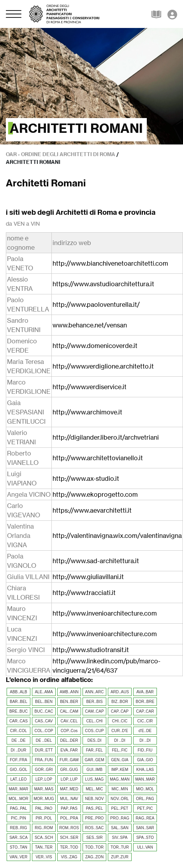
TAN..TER (44, 847)
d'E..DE (145, 731)
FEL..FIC (120, 750)
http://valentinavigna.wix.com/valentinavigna (117, 536)
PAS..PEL (95, 808)
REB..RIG (19, 828)
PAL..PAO (44, 808)
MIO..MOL (145, 789)
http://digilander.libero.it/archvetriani (106, 437)
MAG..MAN (120, 779)
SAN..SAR (145, 828)
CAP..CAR (145, 711)
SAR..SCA (18, 838)
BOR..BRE (145, 702)
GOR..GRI (44, 770)
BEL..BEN (44, 702)
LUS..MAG (95, 779)
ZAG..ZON (94, 857)
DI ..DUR (19, 750)
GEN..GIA (120, 760)
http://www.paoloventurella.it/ (96, 304)
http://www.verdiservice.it (90, 387)
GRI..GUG (69, 770)
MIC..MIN (120, 789)
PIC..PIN (18, 818)
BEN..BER (69, 702)
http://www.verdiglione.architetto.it (103, 366)
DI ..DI (120, 740)
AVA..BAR (145, 692)
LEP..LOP (44, 779)
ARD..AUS (120, 692)
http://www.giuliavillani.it (88, 577)
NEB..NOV (95, 799)
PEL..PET (120, 808)
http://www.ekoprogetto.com (95, 494)
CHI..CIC (120, 721)
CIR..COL (18, 731)
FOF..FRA (18, 760)
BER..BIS (94, 702)
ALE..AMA (44, 692)
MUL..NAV (69, 799)
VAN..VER (19, 857)
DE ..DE (18, 740)
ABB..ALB (18, 692)
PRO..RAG (120, 818)
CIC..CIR (145, 721)
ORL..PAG (145, 799)
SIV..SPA (120, 838)
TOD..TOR (94, 847)
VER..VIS (44, 857)
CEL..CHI (94, 721)
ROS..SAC (95, 828)
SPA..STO (145, 838)
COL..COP (44, 731)
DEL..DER (69, 740)
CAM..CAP (94, 711)
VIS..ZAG (69, 857)
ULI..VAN (145, 847)
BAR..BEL (18, 702)
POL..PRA (69, 818)
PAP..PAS (69, 808)
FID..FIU (145, 750)
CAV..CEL (69, 721)
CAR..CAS (18, 721)
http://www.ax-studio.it (86, 478)
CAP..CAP (120, 711)
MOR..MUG (44, 799)
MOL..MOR (18, 799)
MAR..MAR (19, 789)
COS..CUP (94, 731)
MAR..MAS (44, 789)
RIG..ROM (44, 828)
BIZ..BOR (120, 702)
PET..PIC (145, 808)
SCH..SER (69, 838)
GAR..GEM (94, 760)
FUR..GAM (69, 760)
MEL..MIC (94, 789)
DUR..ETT (44, 750)
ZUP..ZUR (120, 857)
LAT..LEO (18, 779)
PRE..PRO (95, 818)
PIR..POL (44, 818)
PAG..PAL (18, 808)
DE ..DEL (44, 740)
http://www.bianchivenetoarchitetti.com (110, 263)
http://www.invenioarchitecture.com (105, 613)
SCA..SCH (44, 838)
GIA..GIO (145, 760)
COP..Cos (69, 731)
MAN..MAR (145, 779)
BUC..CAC (44, 711)
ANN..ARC (95, 692)
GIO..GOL (18, 770)
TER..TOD (69, 847)
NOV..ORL (120, 799)
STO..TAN (18, 847)
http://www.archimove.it (87, 412)
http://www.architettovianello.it (98, 458)
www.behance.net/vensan (90, 325)
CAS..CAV (44, 721)
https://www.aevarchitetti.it (92, 510)
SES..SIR (94, 838)
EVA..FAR (69, 750)
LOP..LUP (69, 779)
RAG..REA (145, 818)
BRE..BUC (18, 711)
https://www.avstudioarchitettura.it (103, 284)
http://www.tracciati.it (84, 593)
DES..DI (94, 740)
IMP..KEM (120, 770)
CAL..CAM (69, 711)
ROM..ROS (69, 828)
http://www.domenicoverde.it (95, 346)
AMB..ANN (69, 692)
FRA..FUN (44, 760)
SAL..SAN (120, 828)
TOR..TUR (120, 847)
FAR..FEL (94, 750)
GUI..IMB (94, 770)
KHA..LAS (145, 770)
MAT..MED (69, 789)
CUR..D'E (120, 731)
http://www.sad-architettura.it (96, 561)
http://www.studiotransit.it (91, 650)
